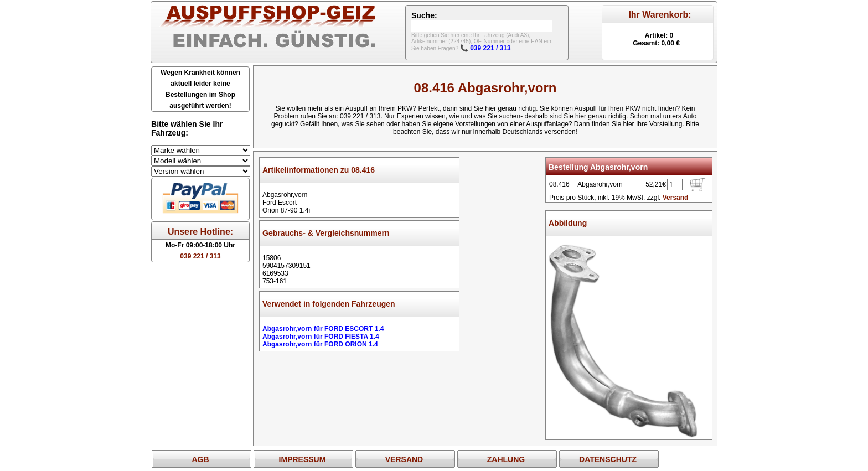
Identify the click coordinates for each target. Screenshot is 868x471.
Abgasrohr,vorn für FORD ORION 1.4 (320, 344)
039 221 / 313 (200, 256)
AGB (200, 459)
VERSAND (404, 459)
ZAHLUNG (506, 459)
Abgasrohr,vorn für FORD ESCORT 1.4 (323, 329)
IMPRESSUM (303, 459)
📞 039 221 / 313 (485, 48)
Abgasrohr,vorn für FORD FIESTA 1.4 (321, 337)
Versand (676, 198)
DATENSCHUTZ (608, 459)
